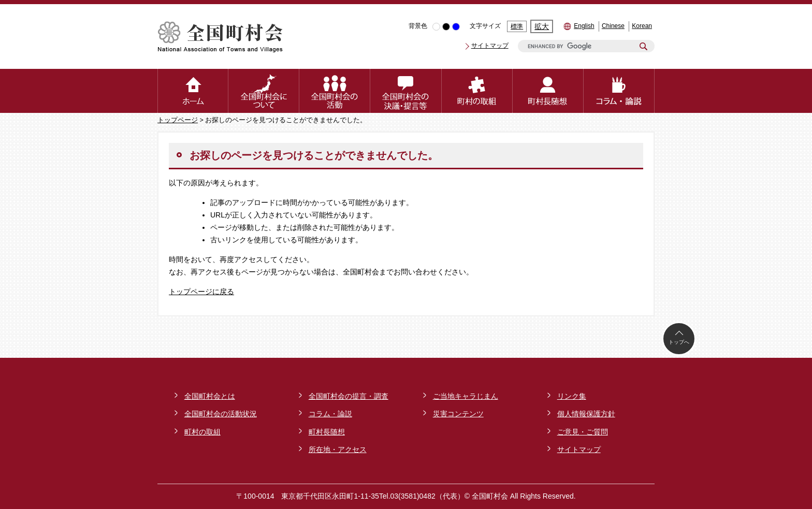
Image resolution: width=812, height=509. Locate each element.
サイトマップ (490, 46)
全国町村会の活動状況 (221, 414)
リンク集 (572, 396)
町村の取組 (202, 432)
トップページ (178, 120)
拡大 (542, 26)
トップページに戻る (201, 292)
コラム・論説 (330, 414)
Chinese (613, 26)
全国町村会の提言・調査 (349, 396)
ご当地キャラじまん (466, 396)
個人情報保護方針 (586, 414)
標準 (517, 26)
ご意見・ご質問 (583, 432)
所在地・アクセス (338, 449)
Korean (642, 26)
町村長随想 (327, 432)
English (584, 26)
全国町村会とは (210, 396)
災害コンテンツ (458, 414)
